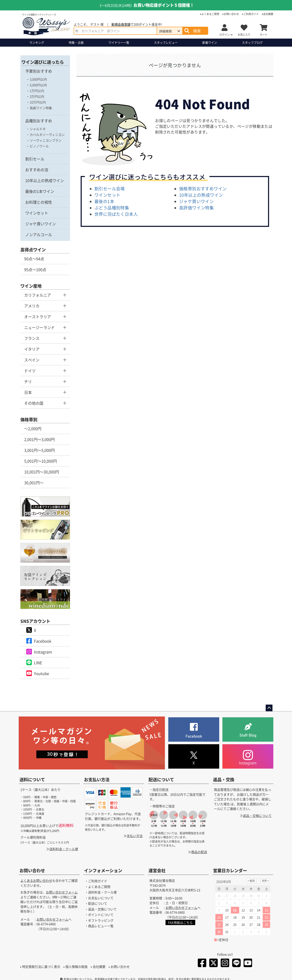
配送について (161, 780)
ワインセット (37, 213)
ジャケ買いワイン (41, 224)
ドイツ (30, 371)
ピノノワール (39, 146)
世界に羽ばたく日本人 (116, 214)
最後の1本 (104, 201)
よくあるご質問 (210, 14)
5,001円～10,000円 (41, 461)
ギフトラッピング (101, 920)
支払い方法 (135, 836)
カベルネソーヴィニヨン (47, 135)
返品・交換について (257, 816)
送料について (32, 780)
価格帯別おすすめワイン (203, 189)
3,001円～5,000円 (39, 450)
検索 (197, 31)
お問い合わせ (231, 14)
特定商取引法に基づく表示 (41, 967)
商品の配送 (199, 852)
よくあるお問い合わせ (36, 881)
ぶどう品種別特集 (112, 208)
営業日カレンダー (230, 871)
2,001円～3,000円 (39, 439)
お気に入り (244, 34)
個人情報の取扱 (77, 967)
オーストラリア (38, 317)
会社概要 (268, 14)
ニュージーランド (39, 327)
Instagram (43, 652)
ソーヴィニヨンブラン (46, 140)
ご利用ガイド (251, 14)
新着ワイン (210, 42)
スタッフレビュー (166, 42)
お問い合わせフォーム (62, 892)
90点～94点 (34, 259)
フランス (32, 338)
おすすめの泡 (37, 170)
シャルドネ (38, 129)
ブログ (252, 43)
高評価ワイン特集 (196, 208)
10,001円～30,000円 (42, 472)
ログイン (225, 34)
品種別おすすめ (39, 121)
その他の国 (34, 403)
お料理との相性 (39, 202)
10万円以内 (38, 102)
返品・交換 (224, 780)
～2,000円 (33, 429)
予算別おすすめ (39, 71)
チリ (28, 381)
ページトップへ (269, 708)
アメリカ (32, 306)
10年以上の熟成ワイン (45, 180)
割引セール (35, 159)
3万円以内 (37, 96)
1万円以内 (37, 91)
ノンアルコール (39, 235)
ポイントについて (101, 915)
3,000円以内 (38, 79)
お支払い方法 (97, 780)
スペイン (32, 360)
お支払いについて (101, 898)
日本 (28, 392)
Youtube (41, 673)
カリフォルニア (38, 295)
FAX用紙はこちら (180, 923)
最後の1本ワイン (40, 191)
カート (264, 34)
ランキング (37, 42)
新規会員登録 (121, 24)
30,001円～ (34, 483)
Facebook (43, 641)
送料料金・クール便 (64, 849)
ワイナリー (119, 43)
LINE (38, 663)
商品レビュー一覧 (101, 926)
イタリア (32, 349)
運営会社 (157, 871)
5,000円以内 (38, 85)
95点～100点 (35, 269)
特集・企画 (76, 42)
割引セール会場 (110, 189)
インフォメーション (103, 871)
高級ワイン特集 (41, 108)
